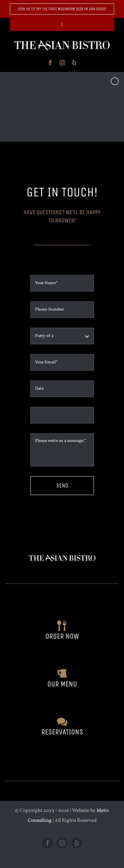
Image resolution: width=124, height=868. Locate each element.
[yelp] (74, 63)
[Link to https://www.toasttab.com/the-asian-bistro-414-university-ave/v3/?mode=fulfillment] (62, 626)
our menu (62, 684)
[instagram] (62, 63)
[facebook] (50, 63)
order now (62, 636)
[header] (62, 40)
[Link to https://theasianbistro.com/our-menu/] (62, 674)
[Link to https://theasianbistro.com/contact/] (62, 721)
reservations (62, 732)
